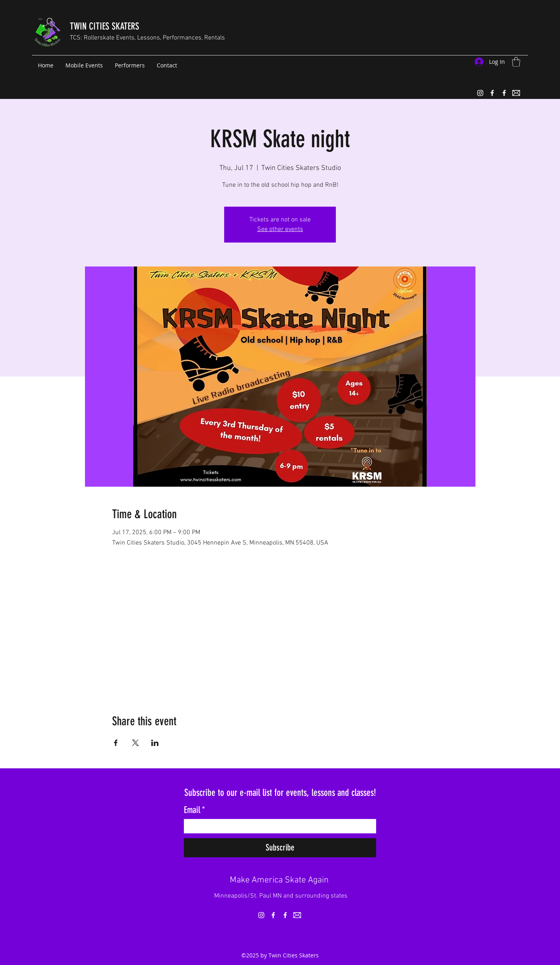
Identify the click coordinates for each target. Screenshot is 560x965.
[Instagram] (480, 93)
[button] (516, 62)
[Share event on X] (135, 743)
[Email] (278, 826)
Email (194, 810)
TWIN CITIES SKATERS (105, 26)
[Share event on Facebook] (116, 743)
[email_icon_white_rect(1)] (516, 93)
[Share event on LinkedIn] (155, 743)
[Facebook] (492, 93)
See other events (280, 229)
